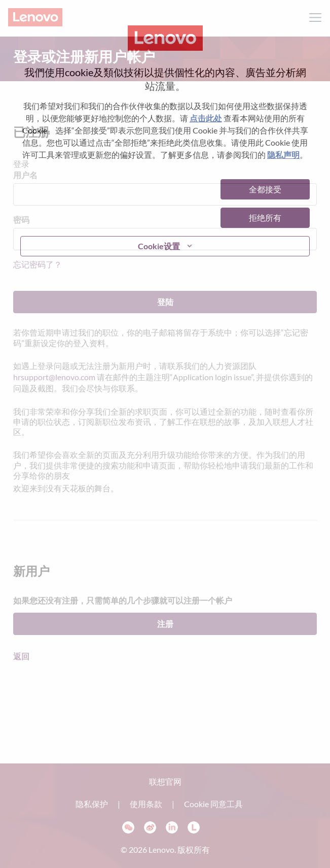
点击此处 (206, 118)
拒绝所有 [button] (265, 218)
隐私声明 (283, 155)
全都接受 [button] (265, 189)
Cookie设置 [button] (159, 246)
